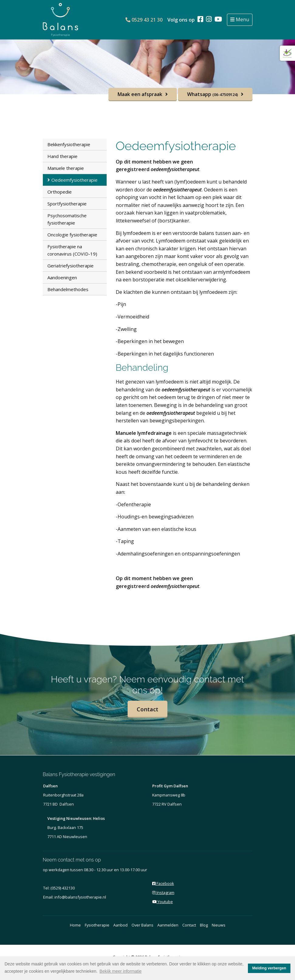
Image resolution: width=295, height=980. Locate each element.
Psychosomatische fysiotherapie (67, 219)
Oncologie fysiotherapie (72, 235)
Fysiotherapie (97, 925)
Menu (242, 19)
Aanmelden (168, 925)
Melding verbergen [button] (269, 968)
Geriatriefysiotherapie (70, 266)
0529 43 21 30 (144, 20)
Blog (204, 925)
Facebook (163, 883)
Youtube (163, 902)
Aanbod (120, 925)
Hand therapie (62, 156)
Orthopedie (60, 192)
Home (75, 925)
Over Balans (142, 925)
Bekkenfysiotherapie (69, 144)
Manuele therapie (66, 168)
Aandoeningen (62, 277)
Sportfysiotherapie (67, 204)
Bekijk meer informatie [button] (121, 971)
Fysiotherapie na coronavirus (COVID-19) (72, 250)
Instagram (163, 892)
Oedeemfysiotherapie (74, 180)
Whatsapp (213, 94)
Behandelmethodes (68, 289)
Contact (148, 716)
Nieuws (219, 925)
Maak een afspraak (140, 94)
